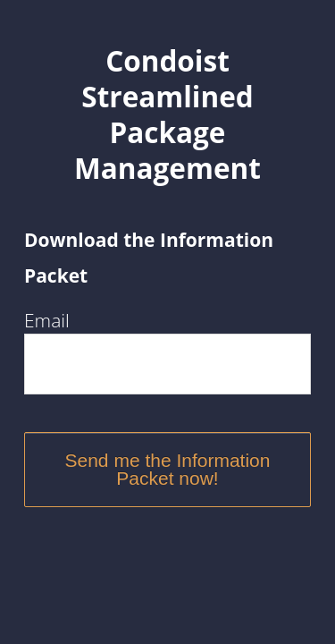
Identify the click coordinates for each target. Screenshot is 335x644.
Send (90, 460)
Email (47, 320)
